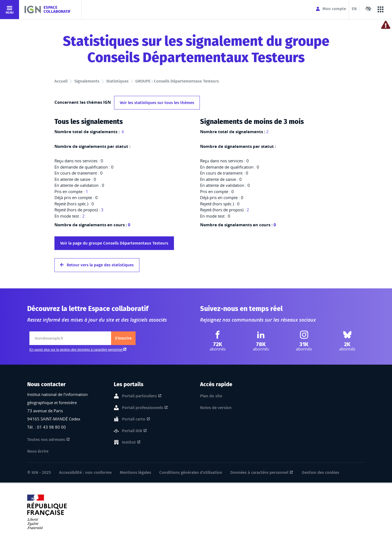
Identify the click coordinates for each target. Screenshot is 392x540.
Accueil (61, 81)
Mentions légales (135, 472)
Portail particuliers (139, 396)
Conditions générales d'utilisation (191, 472)
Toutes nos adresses (46, 440)
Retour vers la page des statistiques (97, 265)
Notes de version (216, 408)
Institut (129, 443)
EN (354, 9)
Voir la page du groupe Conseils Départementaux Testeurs (114, 243)
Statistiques (117, 81)
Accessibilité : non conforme (85, 472)
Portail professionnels (143, 408)
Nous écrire (38, 451)
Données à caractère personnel (259, 472)
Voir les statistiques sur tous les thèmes (157, 103)
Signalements (87, 81)
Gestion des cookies (321, 472)
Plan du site (211, 396)
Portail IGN (132, 431)
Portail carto (134, 419)
